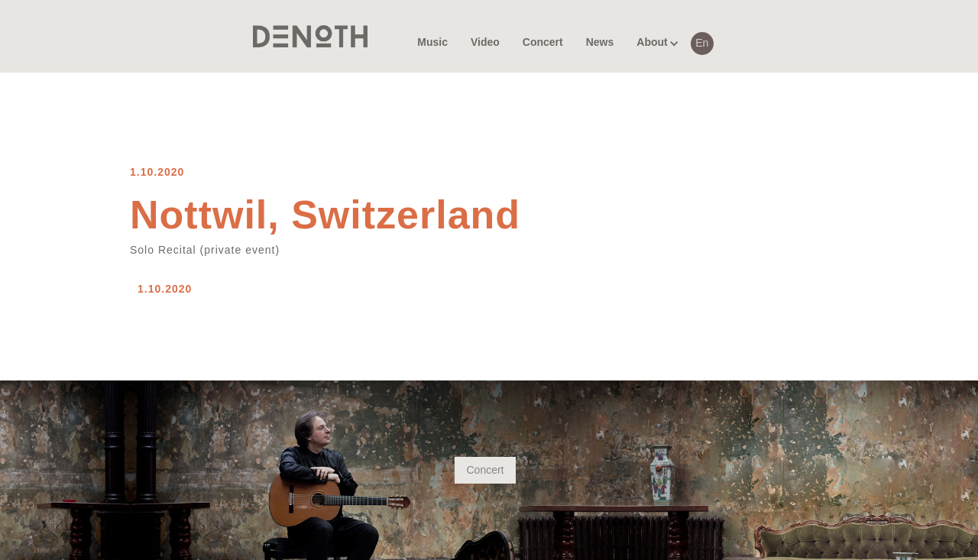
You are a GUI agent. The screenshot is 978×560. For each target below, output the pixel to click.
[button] (652, 36)
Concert (485, 470)
